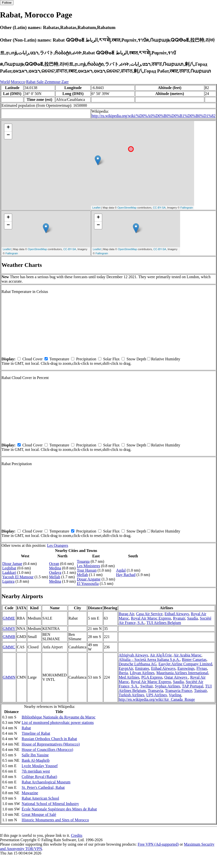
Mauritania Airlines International (182, 673)
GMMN (9, 677)
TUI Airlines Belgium (164, 623)
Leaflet (96, 208)
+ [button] (8, 128)
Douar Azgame (89, 579)
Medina (55, 568)
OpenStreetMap (127, 208)
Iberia (123, 673)
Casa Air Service (149, 614)
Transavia (156, 691)
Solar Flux (111, 359)
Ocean (54, 564)
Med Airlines (129, 677)
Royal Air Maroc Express (151, 618)
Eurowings (186, 668)
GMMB (9, 637)
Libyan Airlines (142, 673)
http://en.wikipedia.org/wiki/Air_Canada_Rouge (157, 699)
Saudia (192, 618)
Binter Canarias (194, 660)
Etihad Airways (177, 614)
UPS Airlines (156, 695)
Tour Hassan (87, 570)
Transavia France (179, 691)
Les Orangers (58, 545)
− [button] (8, 135)
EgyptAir (126, 668)
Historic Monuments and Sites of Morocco (55, 820)
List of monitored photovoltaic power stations (58, 723)
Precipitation (86, 359)
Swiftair (147, 686)
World (5, 82)
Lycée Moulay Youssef (40, 766)
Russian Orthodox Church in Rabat (49, 739)
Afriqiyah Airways (133, 655)
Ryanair (179, 618)
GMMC (9, 647)
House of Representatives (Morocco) (51, 744)
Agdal (121, 570)
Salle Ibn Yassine (35, 755)
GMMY (9, 629)
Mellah (54, 577)
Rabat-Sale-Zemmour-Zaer (47, 82)
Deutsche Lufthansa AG (138, 664)
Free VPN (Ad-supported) (158, 844)
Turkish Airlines (131, 695)
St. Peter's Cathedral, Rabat (43, 787)
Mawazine (30, 793)
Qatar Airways (176, 677)
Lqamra (8, 581)
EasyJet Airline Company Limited (185, 664)
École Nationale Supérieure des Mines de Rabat (59, 809)
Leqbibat (9, 568)
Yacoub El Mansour (18, 577)
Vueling (175, 695)
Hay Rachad (126, 575)
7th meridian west (36, 771)
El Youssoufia (88, 584)
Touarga (83, 561)
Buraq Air (126, 614)
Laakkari (9, 572)
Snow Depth (136, 359)
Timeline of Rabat (36, 733)
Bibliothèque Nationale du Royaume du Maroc (59, 717)
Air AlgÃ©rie (161, 655)
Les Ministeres (88, 566)
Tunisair (201, 691)
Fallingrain (187, 208)
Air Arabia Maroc (187, 655)
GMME (9, 618)
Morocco (18, 82)
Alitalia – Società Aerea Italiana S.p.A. (149, 660)
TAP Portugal (193, 686)
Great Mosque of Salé (39, 815)
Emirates (142, 668)
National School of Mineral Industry (50, 804)
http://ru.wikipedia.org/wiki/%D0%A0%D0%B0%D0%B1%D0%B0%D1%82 (154, 116)
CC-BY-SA (159, 208)
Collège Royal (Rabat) (39, 777)
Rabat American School (40, 798)
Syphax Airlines (167, 686)
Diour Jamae (12, 564)
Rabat (26, 728)
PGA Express (152, 677)
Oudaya (55, 572)
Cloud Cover (32, 359)
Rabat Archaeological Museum (46, 782)
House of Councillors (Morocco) (47, 750)
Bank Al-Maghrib (36, 760)
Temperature (59, 359)
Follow (7, 3)
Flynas (202, 668)
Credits (77, 835)
